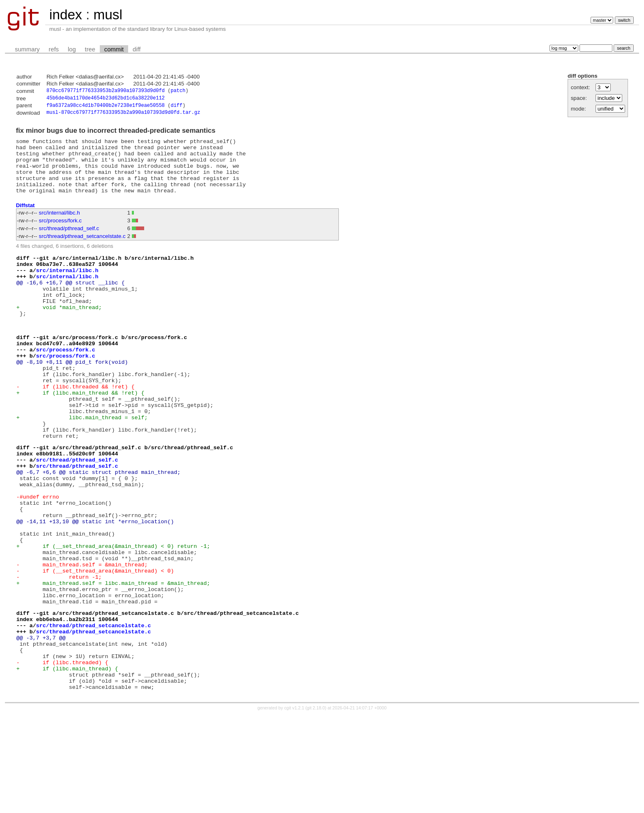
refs (54, 49)
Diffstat (25, 219)
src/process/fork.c (60, 234)
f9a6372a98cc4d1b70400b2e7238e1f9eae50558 (106, 107)
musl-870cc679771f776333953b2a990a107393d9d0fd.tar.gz (123, 115)
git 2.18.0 (316, 806)
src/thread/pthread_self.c (69, 242)
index (66, 15)
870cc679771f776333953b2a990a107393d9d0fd (106, 91)
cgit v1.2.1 (294, 806)
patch (178, 91)
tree (90, 49)
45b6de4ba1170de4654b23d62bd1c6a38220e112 (106, 99)
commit (114, 49)
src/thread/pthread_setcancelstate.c (82, 250)
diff (137, 49)
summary (27, 49)
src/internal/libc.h (60, 227)
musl (108, 15)
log (72, 49)
